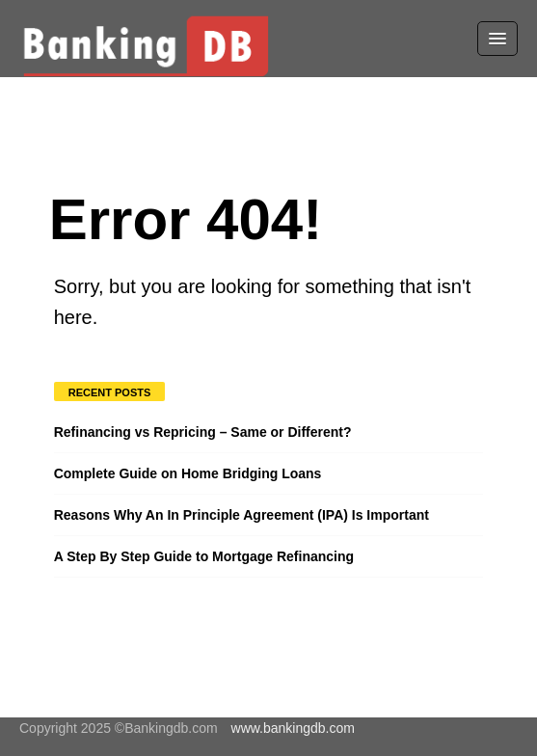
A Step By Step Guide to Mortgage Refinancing (204, 556)
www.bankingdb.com (293, 728)
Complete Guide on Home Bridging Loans (188, 473)
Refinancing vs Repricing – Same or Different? (203, 432)
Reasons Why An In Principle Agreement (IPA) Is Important (242, 515)
